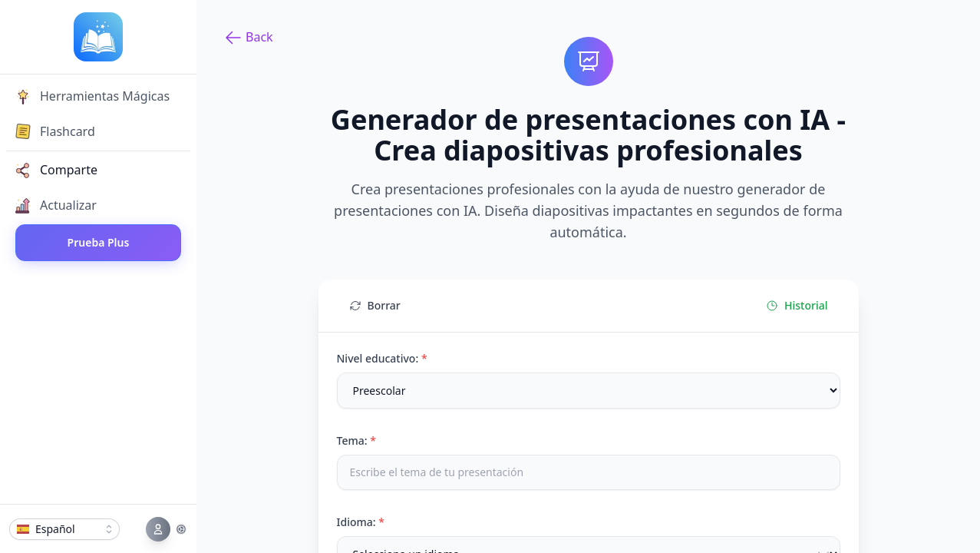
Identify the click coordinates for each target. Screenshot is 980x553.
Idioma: (361, 522)
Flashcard (55, 131)
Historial (797, 305)
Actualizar (56, 205)
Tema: (356, 440)
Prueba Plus (99, 242)
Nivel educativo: (382, 358)
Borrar (375, 305)
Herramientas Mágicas (92, 96)
